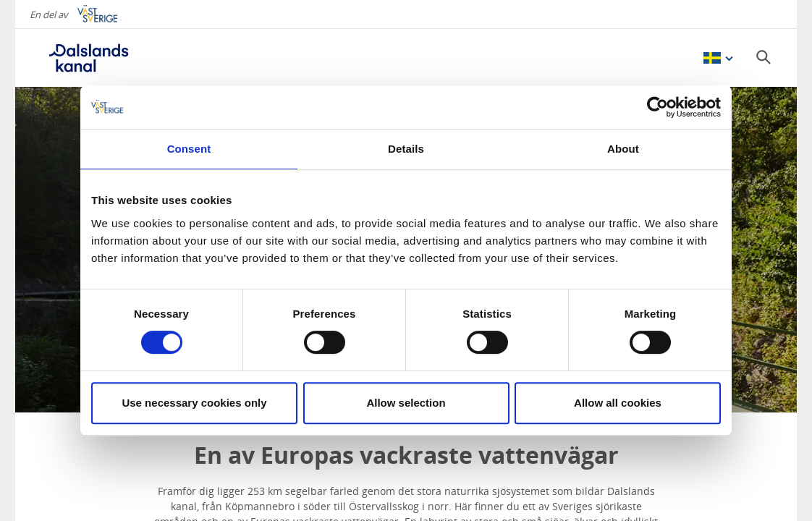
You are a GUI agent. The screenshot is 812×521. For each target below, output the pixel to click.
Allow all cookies (618, 403)
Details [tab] (406, 149)
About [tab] (623, 149)
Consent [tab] (189, 149)
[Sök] (764, 57)
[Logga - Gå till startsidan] (88, 58)
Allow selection (406, 403)
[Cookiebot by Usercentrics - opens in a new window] (657, 107)
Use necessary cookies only (194, 403)
